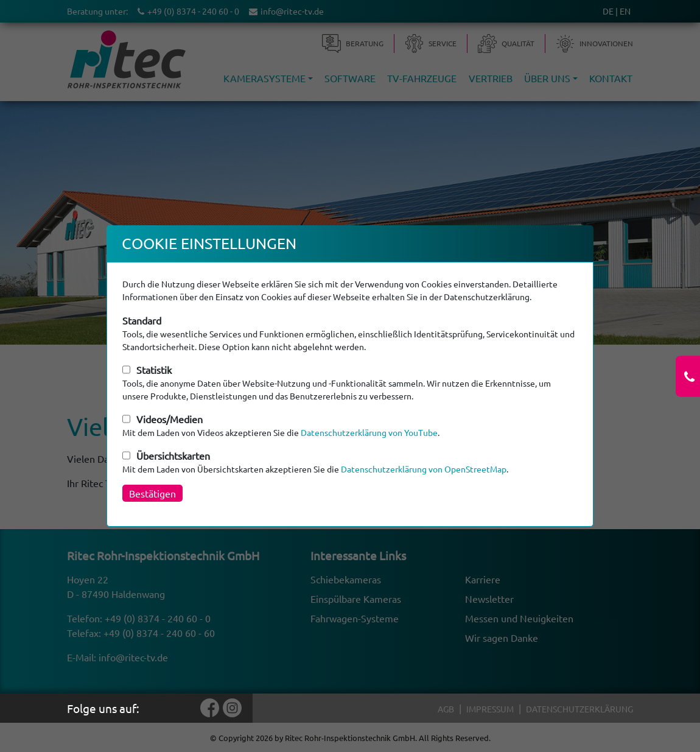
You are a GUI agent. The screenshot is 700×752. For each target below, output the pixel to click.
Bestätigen (152, 493)
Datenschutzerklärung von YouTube (369, 432)
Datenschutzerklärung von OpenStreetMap (424, 469)
